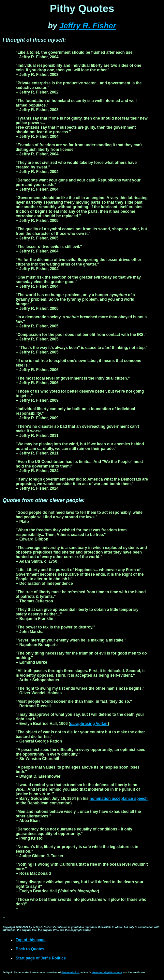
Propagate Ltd (70, 972)
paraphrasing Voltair (89, 724)
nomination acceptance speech (119, 799)
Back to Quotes (30, 949)
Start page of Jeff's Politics (41, 958)
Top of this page (31, 940)
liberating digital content (107, 972)
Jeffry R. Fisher (88, 26)
